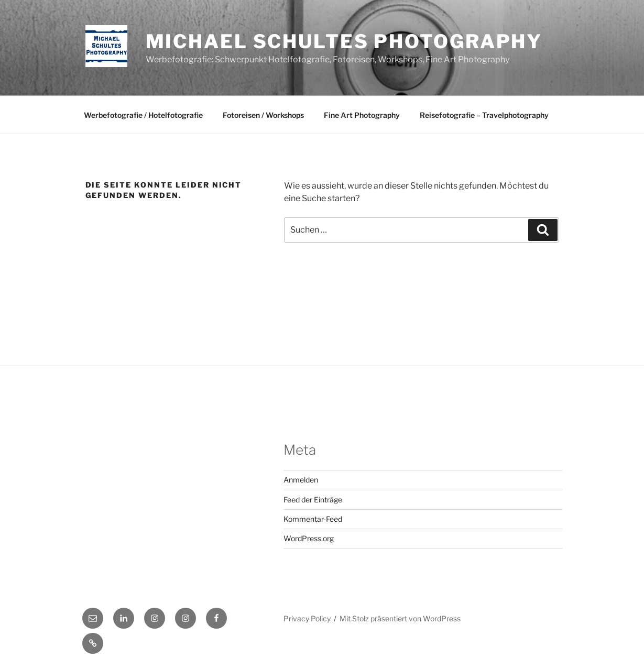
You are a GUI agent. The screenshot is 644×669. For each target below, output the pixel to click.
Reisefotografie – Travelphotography (484, 115)
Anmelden (301, 480)
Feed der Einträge (313, 500)
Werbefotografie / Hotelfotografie (143, 115)
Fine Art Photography (362, 115)
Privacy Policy (307, 618)
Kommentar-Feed (313, 519)
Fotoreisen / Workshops (263, 115)
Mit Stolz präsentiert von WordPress (400, 618)
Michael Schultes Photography (344, 41)
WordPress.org (309, 538)
